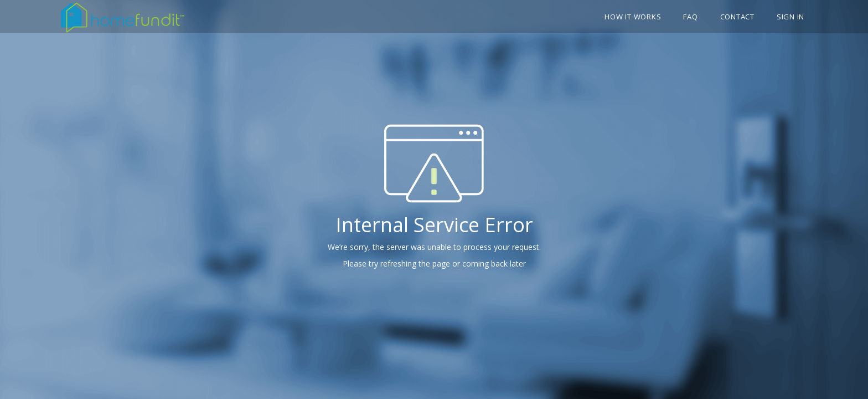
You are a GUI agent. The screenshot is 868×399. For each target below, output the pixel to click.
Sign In (790, 17)
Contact (737, 17)
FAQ (690, 17)
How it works (633, 17)
